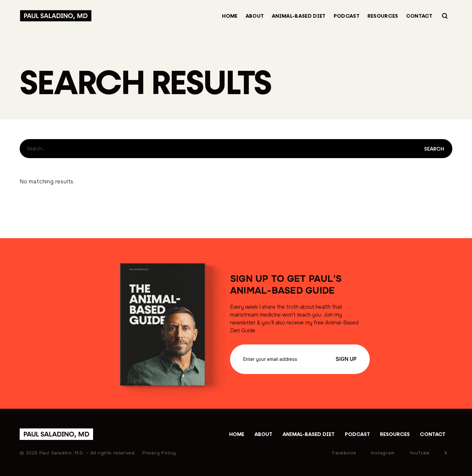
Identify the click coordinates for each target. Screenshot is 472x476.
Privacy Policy (159, 453)
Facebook (344, 453)
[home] (56, 434)
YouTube (420, 453)
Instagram (383, 453)
